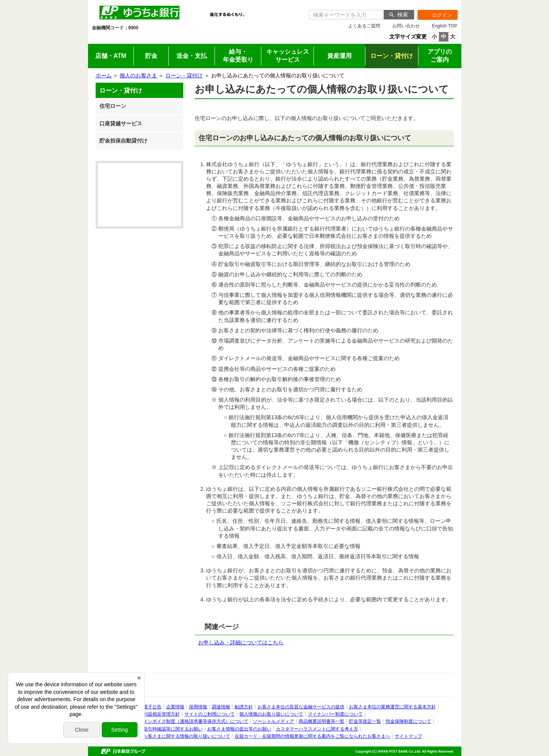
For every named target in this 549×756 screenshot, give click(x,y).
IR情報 (207, 39)
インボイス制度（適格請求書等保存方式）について (196, 721)
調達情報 (221, 707)
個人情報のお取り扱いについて (271, 714)
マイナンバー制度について (335, 714)
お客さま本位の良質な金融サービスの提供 (301, 707)
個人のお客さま (116, 39)
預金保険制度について (408, 721)
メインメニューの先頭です (88, 0)
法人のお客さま (161, 39)
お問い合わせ (406, 26)
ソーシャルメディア (274, 721)
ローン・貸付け (184, 75)
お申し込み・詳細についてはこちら (241, 642)
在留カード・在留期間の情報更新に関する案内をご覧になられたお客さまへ (312, 736)
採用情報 (297, 39)
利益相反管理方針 (162, 714)
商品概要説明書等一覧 (322, 721)
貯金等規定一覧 (365, 721)
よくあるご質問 (364, 26)
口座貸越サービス (121, 123)
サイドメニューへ (0, 0)
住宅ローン (113, 106)
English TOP (444, 26)
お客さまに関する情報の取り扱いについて (187, 736)
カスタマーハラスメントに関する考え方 (317, 729)
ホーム (104, 75)
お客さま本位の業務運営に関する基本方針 (392, 707)
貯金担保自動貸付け (123, 141)
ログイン (435, 15)
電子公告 (152, 707)
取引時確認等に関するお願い (173, 729)
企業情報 (252, 39)
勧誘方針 (244, 707)
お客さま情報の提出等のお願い (239, 729)
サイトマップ (408, 736)
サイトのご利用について (210, 714)
